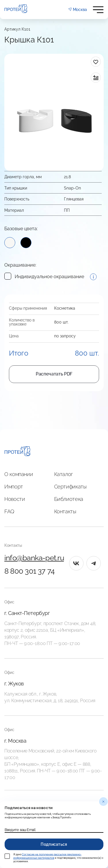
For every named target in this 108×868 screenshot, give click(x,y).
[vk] (76, 563)
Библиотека (69, 499)
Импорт (14, 487)
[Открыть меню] (98, 10)
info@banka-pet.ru (34, 558)
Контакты (65, 511)
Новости (15, 499)
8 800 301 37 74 (29, 571)
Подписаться (54, 844)
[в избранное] (96, 62)
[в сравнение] (96, 78)
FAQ (9, 511)
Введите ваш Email (20, 830)
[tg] (94, 563)
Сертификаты (70, 487)
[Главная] (17, 452)
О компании (19, 474)
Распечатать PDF (54, 374)
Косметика (65, 308)
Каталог (64, 474)
